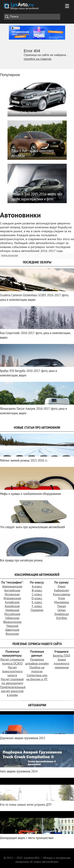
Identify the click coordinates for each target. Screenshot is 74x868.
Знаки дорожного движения (62, 664)
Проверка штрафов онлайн (37, 662)
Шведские (12, 630)
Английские (12, 591)
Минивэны (62, 602)
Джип (62, 587)
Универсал (62, 614)
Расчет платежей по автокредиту (12, 681)
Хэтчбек (62, 618)
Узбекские (12, 618)
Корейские (12, 606)
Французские (12, 622)
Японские (12, 634)
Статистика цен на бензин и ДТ (37, 677)
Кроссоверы (62, 595)
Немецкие (12, 610)
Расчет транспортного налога (12, 672)
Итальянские (12, 598)
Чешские (12, 626)
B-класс (37, 591)
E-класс (37, 602)
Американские (12, 587)
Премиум (37, 610)
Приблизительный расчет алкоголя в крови (13, 691)
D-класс (37, 598)
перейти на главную (38, 59)
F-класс (37, 606)
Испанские (12, 595)
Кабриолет (62, 591)
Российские (12, 614)
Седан (62, 610)
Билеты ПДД (62, 656)
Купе (62, 598)
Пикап (62, 606)
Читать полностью (9, 256)
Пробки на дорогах (37, 670)
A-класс (37, 587)
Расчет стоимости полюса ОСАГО (12, 662)
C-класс (37, 595)
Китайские (12, 602)
